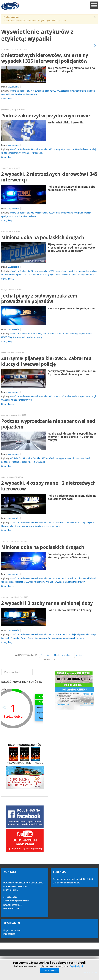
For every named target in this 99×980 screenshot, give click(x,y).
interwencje (38, 153)
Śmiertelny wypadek (45, 582)
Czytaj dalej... (8, 99)
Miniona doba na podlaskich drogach (43, 238)
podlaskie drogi (24, 275)
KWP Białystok (9, 337)
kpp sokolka (68, 149)
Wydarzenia (14, 87)
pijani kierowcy (35, 337)
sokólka (15, 91)
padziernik (62, 578)
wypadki (6, 94)
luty (59, 149)
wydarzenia (64, 91)
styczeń (43, 334)
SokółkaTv (16, 458)
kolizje (89, 213)
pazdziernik (62, 634)
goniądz (20, 582)
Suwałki (29, 582)
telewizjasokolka (40, 149)
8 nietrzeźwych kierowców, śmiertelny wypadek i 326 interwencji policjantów (45, 58)
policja (94, 149)
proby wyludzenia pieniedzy (57, 275)
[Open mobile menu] (94, 5)
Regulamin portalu (12, 930)
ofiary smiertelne (87, 275)
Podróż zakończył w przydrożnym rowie (46, 116)
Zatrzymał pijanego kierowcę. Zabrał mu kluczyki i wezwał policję (46, 361)
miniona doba (31, 94)
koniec (79, 655)
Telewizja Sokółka (41, 91)
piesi (74, 275)
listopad (61, 522)
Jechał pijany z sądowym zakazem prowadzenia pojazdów (39, 299)
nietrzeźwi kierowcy (11, 153)
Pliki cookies (9, 934)
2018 (45, 458)
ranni (24, 638)
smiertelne (17, 94)
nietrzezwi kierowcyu (22, 400)
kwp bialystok (82, 149)
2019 (54, 91)
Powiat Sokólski (79, 91)
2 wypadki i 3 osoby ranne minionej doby (47, 603)
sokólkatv (25, 91)
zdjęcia (92, 91)
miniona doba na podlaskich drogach (66, 638)
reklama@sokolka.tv (70, 883)
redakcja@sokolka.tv (20, 901)
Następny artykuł (62, 655)
